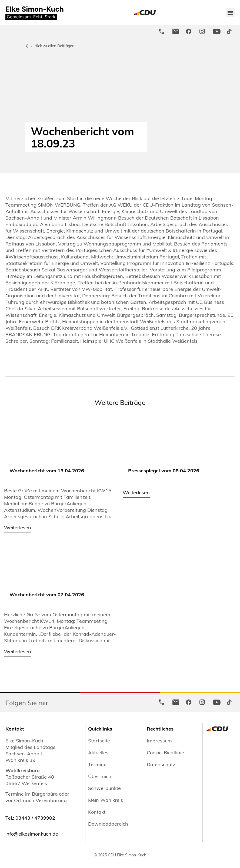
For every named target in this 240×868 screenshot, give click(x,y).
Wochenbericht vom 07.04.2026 (47, 594)
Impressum (159, 741)
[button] (230, 13)
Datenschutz (161, 764)
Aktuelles (98, 752)
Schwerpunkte (104, 788)
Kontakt (97, 812)
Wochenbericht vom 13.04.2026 (47, 470)
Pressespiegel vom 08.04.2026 (164, 470)
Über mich (100, 776)
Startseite (99, 741)
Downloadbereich (108, 824)
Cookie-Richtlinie (165, 752)
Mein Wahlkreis (106, 800)
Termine (97, 764)
